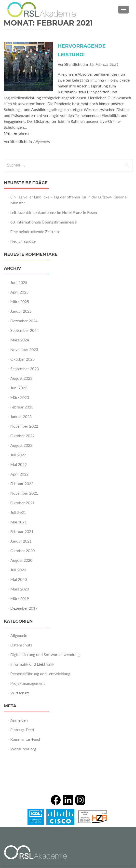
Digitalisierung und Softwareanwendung (45, 654)
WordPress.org (23, 749)
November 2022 (24, 426)
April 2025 (19, 292)
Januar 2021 (21, 541)
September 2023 (25, 369)
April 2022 (19, 474)
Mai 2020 (19, 579)
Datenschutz (21, 645)
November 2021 (24, 493)
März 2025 (20, 301)
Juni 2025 (19, 282)
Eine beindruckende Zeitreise (35, 231)
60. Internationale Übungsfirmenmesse (43, 222)
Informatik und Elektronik (32, 664)
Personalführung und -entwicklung (40, 674)
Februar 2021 (22, 531)
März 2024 (20, 340)
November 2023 (24, 349)
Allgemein (41, 141)
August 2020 (21, 560)
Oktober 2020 (22, 551)
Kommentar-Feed (25, 739)
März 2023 (20, 397)
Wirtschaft (20, 693)
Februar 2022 (22, 483)
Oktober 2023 (22, 359)
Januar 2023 (21, 416)
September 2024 (25, 330)
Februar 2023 (22, 407)
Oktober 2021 (22, 503)
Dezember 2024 (24, 321)
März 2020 (20, 589)
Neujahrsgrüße (23, 241)
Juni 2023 (19, 388)
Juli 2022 (18, 455)
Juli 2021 (18, 512)
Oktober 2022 (22, 436)
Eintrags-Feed (22, 730)
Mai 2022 (19, 464)
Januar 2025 (21, 311)
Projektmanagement (28, 683)
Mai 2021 (19, 522)
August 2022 (21, 445)
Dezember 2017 (24, 608)
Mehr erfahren (16, 133)
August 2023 (21, 378)
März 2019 (20, 598)
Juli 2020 (18, 570)
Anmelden (19, 720)
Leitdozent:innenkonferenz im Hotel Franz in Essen (54, 212)
